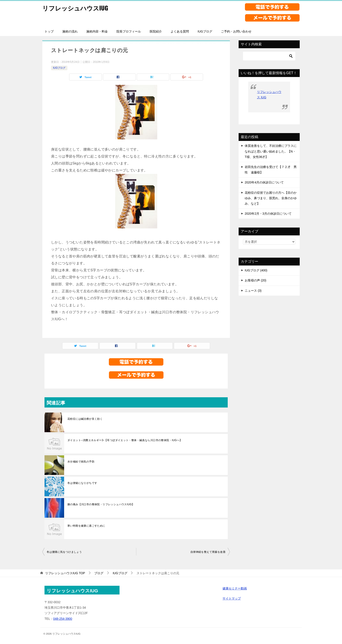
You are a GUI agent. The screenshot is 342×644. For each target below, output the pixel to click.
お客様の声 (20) (256, 280)
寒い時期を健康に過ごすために (86, 526)
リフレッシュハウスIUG (78, 8)
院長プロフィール (129, 31)
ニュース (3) (253, 291)
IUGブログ (205, 31)
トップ (49, 31)
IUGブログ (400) (256, 270)
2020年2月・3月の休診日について (268, 214)
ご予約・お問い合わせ (236, 31)
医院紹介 (156, 31)
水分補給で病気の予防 (81, 462)
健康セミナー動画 (235, 588)
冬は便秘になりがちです (82, 483)
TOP (65, 573)
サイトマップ (232, 598)
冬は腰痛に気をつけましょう (64, 552)
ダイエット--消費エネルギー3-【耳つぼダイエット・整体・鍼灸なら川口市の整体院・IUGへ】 (125, 440)
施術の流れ (70, 31)
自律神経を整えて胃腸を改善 (208, 552)
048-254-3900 (63, 619)
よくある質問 (180, 31)
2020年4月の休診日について (264, 182)
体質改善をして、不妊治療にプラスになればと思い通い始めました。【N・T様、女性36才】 (271, 151)
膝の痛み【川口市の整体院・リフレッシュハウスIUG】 (101, 504)
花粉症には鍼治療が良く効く (85, 419)
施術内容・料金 (97, 31)
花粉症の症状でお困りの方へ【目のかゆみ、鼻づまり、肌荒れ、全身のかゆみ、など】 (271, 198)
